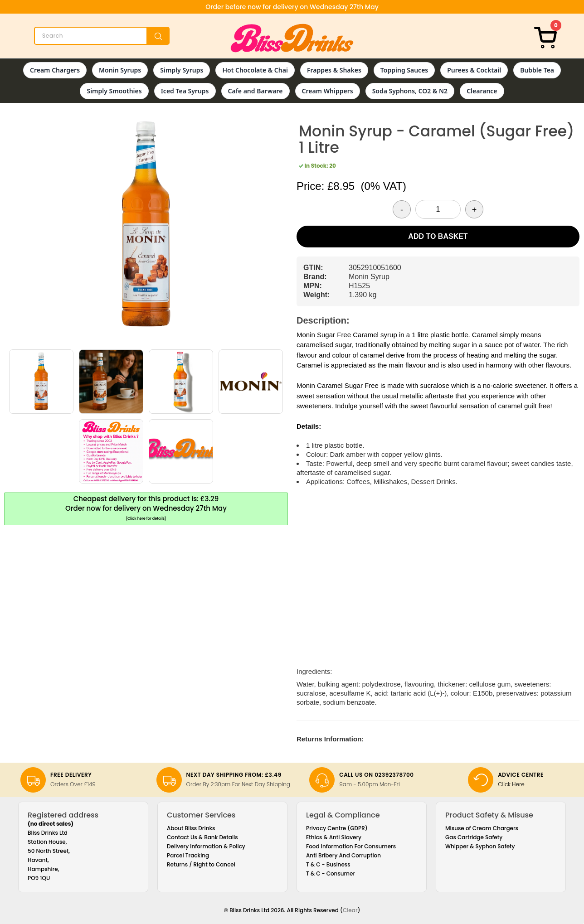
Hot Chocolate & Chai (255, 70)
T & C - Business (328, 864)
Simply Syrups (182, 70)
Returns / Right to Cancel (201, 864)
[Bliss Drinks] (292, 38)
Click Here (511, 784)
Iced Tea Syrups (185, 91)
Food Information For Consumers (351, 846)
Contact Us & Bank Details (202, 837)
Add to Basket (438, 236)
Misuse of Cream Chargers (482, 828)
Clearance (482, 91)
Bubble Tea (537, 70)
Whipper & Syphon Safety (480, 846)
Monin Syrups (120, 70)
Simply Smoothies (114, 91)
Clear (350, 910)
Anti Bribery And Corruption (343, 855)
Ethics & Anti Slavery (334, 837)
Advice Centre (521, 775)
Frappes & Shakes (334, 70)
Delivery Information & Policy (206, 846)
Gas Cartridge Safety (474, 837)
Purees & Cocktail (474, 70)
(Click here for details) (146, 519)
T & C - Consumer (331, 873)
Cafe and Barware (255, 91)
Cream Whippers (328, 91)
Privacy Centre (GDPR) (337, 828)
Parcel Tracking (188, 855)
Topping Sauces (404, 70)
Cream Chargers (55, 70)
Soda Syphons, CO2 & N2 (410, 91)
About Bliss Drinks (191, 828)
